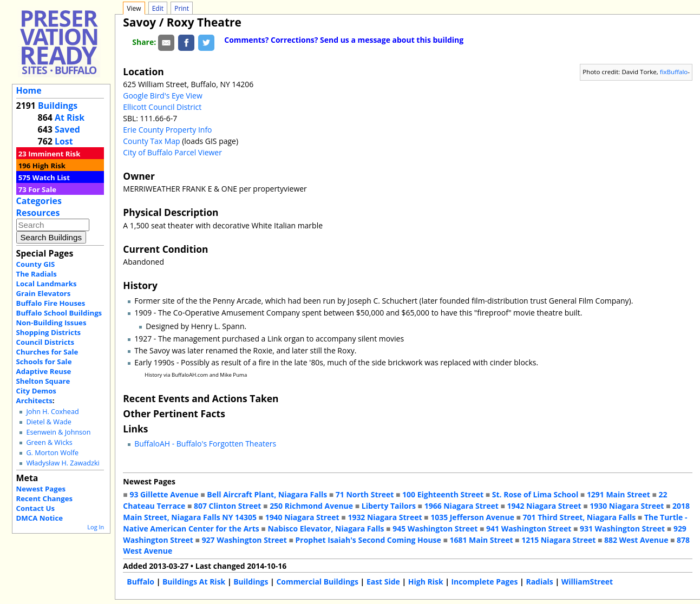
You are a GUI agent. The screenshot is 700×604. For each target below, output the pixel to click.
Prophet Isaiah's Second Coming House (368, 540)
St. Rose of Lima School (535, 494)
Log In (96, 527)
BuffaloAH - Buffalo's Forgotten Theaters (205, 444)
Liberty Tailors (389, 506)
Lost (64, 141)
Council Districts (45, 342)
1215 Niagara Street (558, 540)
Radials (539, 582)
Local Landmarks (47, 284)
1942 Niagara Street (544, 506)
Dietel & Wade (48, 422)
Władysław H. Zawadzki (63, 463)
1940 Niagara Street (302, 517)
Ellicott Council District (162, 107)
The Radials (37, 274)
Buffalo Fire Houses (51, 303)
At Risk (70, 117)
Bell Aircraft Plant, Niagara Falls (267, 494)
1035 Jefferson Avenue (472, 517)
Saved (67, 129)
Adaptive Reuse (44, 371)
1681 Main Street (482, 540)
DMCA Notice (40, 518)
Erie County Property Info (167, 130)
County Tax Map (151, 141)
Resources (38, 213)
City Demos (36, 391)
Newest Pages (41, 489)
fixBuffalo (674, 72)
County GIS (36, 264)
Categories (39, 201)
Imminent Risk (54, 154)
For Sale (42, 189)
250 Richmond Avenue (311, 506)
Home (29, 90)
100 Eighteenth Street (443, 494)
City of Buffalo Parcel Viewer (172, 152)
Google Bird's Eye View (162, 96)
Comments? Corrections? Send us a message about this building (344, 40)
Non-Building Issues (51, 323)
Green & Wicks (49, 442)
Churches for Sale (47, 352)
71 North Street (365, 494)
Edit (158, 8)
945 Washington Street (435, 528)
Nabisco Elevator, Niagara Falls (326, 528)
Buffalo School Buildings (59, 313)
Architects (34, 401)
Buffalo (140, 582)
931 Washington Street (622, 528)
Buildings (58, 106)
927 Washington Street (244, 540)
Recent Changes (45, 498)
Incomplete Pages (485, 582)
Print (182, 8)
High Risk (49, 166)
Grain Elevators (44, 293)
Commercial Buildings (317, 582)
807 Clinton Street (227, 506)
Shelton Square (43, 381)
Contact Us (35, 508)
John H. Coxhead (52, 412)
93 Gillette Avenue (164, 494)
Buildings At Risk (194, 582)
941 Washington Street (529, 528)
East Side (383, 582)
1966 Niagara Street (462, 506)
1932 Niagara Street (385, 517)
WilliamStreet (587, 582)
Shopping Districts (49, 332)
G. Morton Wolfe (52, 453)
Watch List (51, 178)
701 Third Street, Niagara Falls (580, 517)
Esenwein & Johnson (58, 432)
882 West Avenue (636, 540)
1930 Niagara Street (627, 506)
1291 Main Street (619, 494)
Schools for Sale (44, 362)
